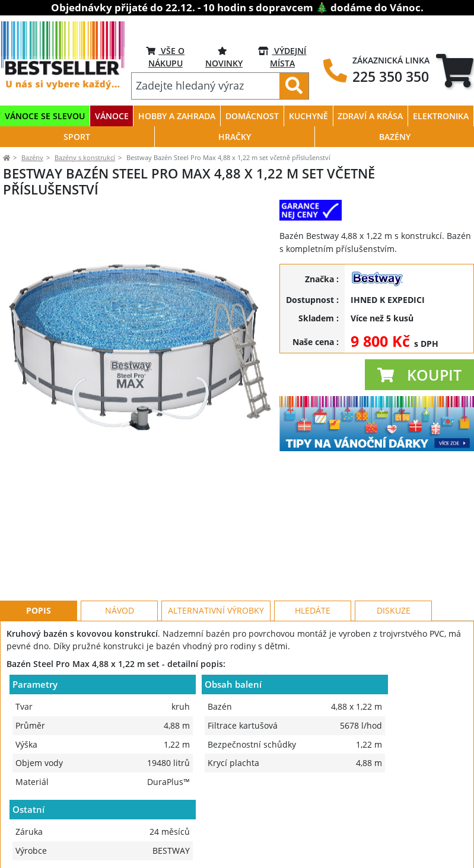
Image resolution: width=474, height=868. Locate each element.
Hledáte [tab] (313, 557)
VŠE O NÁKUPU (165, 57)
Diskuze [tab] (394, 557)
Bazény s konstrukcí (85, 157)
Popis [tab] (39, 557)
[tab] (455, 71)
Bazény (32, 157)
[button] (419, 375)
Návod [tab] (120, 557)
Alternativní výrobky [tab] (216, 557)
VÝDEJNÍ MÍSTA (282, 57)
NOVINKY (224, 57)
